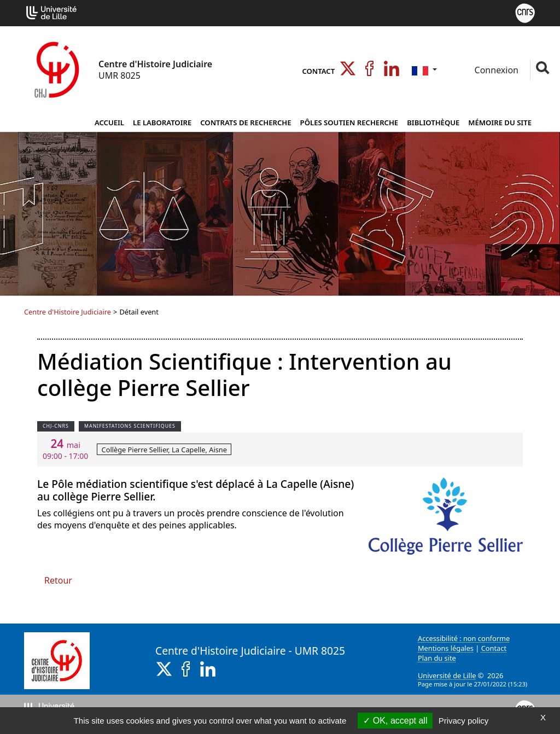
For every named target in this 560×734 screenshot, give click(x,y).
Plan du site (437, 658)
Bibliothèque (433, 123)
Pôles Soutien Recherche (349, 123)
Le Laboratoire (162, 123)
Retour (58, 580)
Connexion (495, 70)
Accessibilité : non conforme (464, 638)
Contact (318, 71)
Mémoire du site (500, 123)
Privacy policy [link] (464, 721)
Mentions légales (446, 648)
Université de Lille (447, 675)
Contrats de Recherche (246, 123)
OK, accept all (395, 721)
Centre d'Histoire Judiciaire (68, 312)
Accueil (109, 123)
